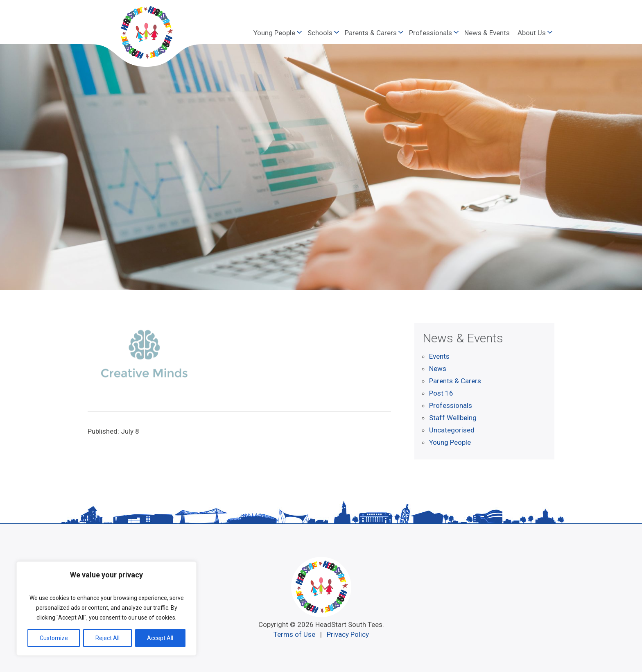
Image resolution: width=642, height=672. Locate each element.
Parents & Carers (371, 33)
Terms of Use (294, 634)
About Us (532, 33)
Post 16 (441, 393)
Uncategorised (452, 430)
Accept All (160, 638)
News (438, 369)
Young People (274, 33)
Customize (54, 638)
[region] (106, 609)
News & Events (487, 33)
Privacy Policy (348, 634)
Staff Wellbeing (453, 418)
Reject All (107, 638)
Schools (320, 33)
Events (439, 356)
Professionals (431, 33)
